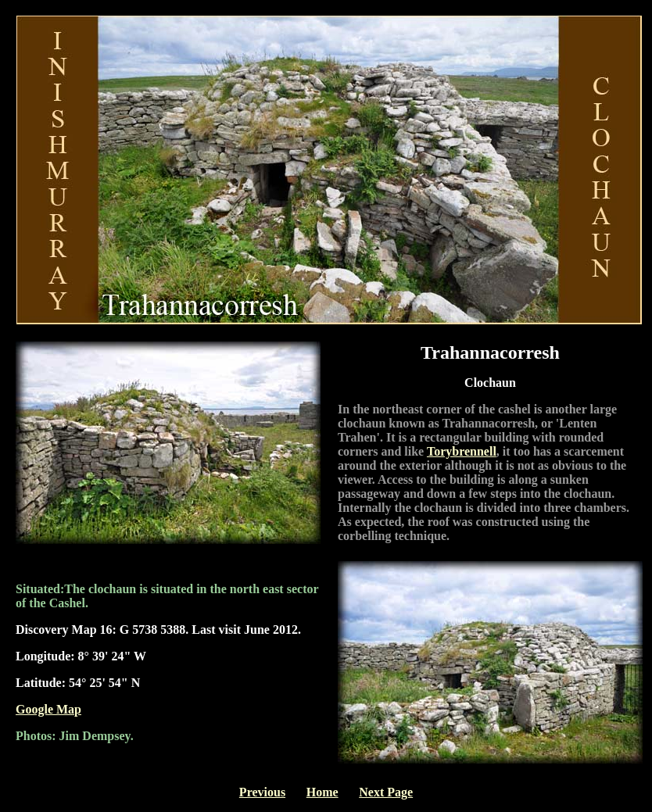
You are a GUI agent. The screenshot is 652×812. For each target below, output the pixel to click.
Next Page (386, 792)
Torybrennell (462, 451)
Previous (262, 792)
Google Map (48, 709)
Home (322, 792)
